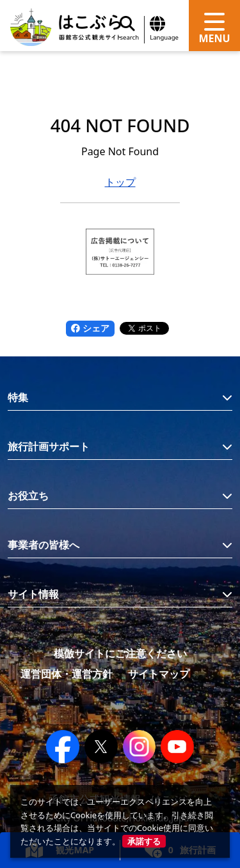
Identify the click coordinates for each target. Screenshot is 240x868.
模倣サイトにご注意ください (120, 653)
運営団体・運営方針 (67, 674)
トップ (120, 182)
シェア (90, 328)
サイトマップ (159, 674)
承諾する (144, 841)
